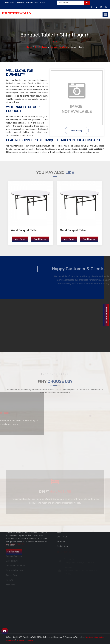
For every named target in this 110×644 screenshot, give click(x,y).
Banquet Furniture (59, 47)
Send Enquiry (77, 130)
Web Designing (92, 637)
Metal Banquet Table (73, 230)
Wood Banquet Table (24, 230)
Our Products (41, 47)
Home (29, 47)
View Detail (20, 239)
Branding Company (25, 640)
